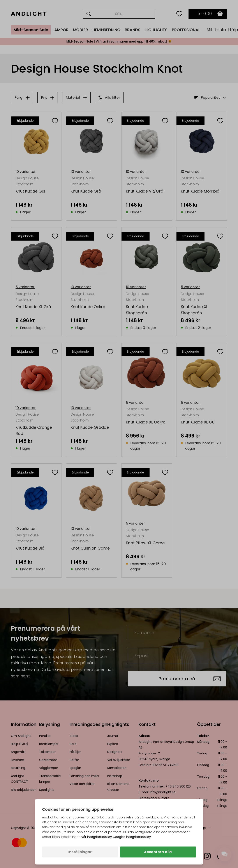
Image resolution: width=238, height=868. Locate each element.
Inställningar (80, 852)
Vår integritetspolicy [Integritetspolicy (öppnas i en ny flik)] (97, 837)
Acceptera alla (158, 852)
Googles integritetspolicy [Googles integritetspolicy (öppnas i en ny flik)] (132, 837)
